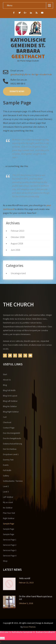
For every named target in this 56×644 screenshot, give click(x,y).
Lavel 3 (6, 492)
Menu (10, 5)
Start (5, 374)
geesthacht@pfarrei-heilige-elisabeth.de (31, 74)
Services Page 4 (10, 556)
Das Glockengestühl (11, 433)
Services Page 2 (10, 545)
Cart (5, 417)
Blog (5, 385)
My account (8, 502)
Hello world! (25, 578)
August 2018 (17, 244)
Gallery (6, 476)
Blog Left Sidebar (10, 401)
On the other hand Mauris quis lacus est (36, 598)
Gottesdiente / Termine (13, 481)
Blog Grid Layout (10, 396)
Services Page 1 (10, 540)
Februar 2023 (17, 231)
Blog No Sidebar (10, 406)
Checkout (7, 422)
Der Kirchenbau (10, 449)
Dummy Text (8, 460)
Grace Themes (29, 627)
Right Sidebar (9, 518)
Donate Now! (17, 91)
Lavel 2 (6, 486)
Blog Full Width (9, 390)
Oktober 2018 (18, 237)
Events (6, 465)
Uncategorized (18, 273)
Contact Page (9, 428)
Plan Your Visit (9, 513)
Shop (5, 561)
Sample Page (9, 524)
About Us (7, 380)
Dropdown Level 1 (11, 454)
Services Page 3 (10, 550)
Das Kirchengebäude (12, 438)
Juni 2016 (15, 250)
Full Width (7, 470)
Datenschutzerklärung (12, 444)
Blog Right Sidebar (11, 412)
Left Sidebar (8, 497)
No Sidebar (8, 508)
